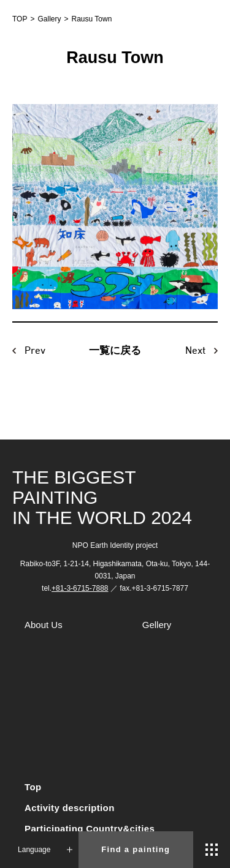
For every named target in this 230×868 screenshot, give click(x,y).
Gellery (157, 625)
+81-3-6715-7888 (80, 588)
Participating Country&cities (90, 829)
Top (33, 787)
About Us (44, 625)
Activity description (70, 808)
